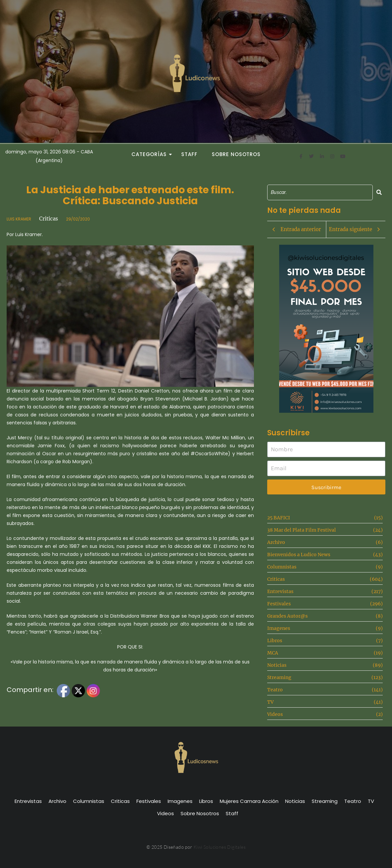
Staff (189, 154)
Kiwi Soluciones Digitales (220, 847)
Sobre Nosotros (236, 154)
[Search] (320, 192)
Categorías (151, 154)
